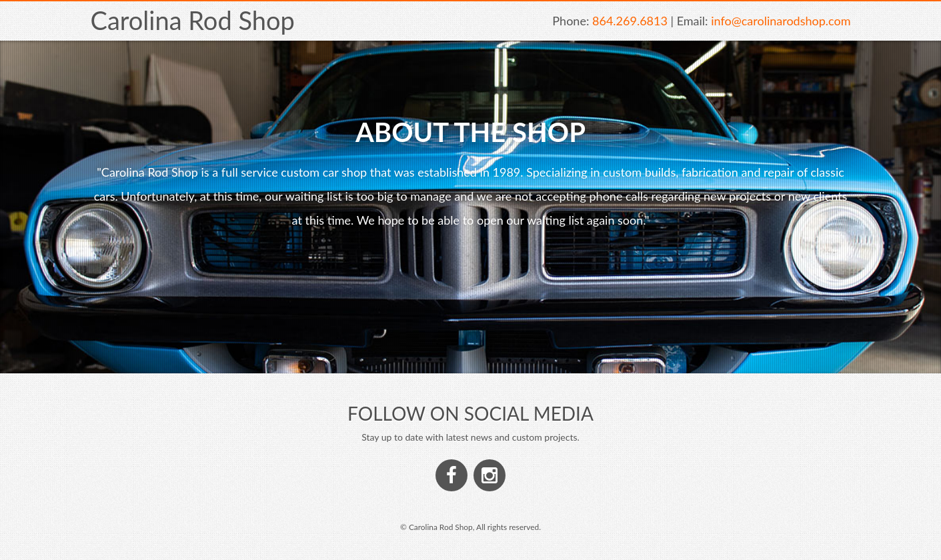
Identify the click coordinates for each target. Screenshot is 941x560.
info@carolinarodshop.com (781, 21)
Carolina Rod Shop (193, 20)
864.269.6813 (630, 21)
